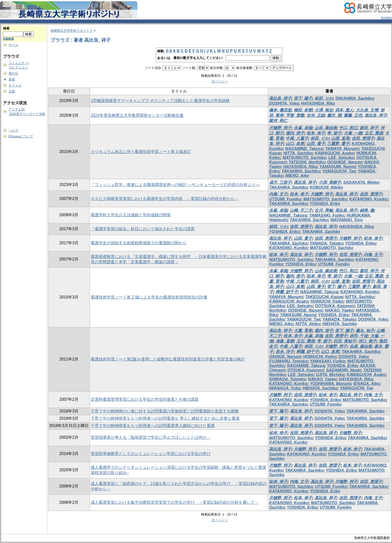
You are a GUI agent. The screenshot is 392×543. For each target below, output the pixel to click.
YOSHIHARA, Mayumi (330, 384)
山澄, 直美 (340, 138)
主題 (12, 91)
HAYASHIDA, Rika (318, 103)
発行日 (13, 73)
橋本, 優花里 (280, 110)
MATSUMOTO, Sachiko (304, 158)
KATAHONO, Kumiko (289, 503)
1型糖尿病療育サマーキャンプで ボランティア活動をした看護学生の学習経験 (160, 101)
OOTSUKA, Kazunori (335, 306)
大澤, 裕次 (324, 110)
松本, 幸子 (316, 133)
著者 (12, 79)
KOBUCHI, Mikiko (326, 187)
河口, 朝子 (367, 341)
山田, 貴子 (316, 144)
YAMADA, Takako (326, 243)
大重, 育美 (303, 331)
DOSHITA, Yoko (284, 103)
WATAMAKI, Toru (346, 220)
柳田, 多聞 (303, 110)
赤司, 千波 (359, 336)
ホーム (13, 45)
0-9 (169, 51)
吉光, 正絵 (316, 115)
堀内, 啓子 (295, 133)
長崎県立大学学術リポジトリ (72, 31)
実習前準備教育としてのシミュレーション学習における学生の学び (151, 454)
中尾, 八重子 (297, 138)
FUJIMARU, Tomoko (288, 361)
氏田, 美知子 (345, 341)
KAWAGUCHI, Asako (334, 153)
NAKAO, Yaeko (339, 310)
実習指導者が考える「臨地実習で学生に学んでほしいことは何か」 (151, 437)
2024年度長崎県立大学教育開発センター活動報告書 (137, 115)
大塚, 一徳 (353, 133)
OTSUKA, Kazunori (305, 370)
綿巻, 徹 (367, 210)
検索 (6, 28)
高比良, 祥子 (280, 98)
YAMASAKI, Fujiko (327, 215)
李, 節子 (334, 133)
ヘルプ (13, 130)
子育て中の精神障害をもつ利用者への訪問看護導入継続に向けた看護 (153, 426)
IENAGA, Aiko (366, 384)
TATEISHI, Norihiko (307, 162)
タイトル (15, 85)
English (387, 18)
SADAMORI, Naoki (344, 370)
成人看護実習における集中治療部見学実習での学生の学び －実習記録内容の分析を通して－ (175, 502)
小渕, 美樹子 (330, 182)
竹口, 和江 (348, 128)
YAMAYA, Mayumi (342, 149)
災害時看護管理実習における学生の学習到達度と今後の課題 (145, 399)
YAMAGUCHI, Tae (339, 171)
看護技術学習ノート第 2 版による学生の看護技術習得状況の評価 (149, 297)
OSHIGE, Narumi (285, 357)
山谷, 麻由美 (326, 128)
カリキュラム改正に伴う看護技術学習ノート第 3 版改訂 (141, 152)
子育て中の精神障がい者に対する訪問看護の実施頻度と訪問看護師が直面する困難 (165, 411)
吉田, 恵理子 (363, 138)
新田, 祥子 (369, 128)
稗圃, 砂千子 (287, 292)
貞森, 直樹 (285, 341)
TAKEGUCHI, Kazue (324, 297)
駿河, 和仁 (278, 121)
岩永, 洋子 (285, 352)
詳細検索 (8, 39)
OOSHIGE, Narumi (345, 162)
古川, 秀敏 (324, 210)
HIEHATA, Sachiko (340, 324)
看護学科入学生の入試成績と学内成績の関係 (131, 215)
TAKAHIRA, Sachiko (354, 98)
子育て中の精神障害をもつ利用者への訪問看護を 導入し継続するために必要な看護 (165, 418)
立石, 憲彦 (374, 133)
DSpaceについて (21, 136)
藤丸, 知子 (365, 331)
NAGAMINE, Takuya (304, 149)
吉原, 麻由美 (361, 346)
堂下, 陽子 (303, 98)
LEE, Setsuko (341, 158)
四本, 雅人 (344, 110)
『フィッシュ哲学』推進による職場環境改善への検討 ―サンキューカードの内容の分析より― (175, 185)
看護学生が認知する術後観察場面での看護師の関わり (139, 243)
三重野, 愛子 (338, 144)
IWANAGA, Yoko (285, 388)
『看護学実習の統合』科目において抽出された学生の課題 (143, 229)
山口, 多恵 (295, 144)
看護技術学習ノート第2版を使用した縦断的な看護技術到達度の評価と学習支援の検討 (168, 359)
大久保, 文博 (367, 110)
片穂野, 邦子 (280, 128)
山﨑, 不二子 (301, 210)
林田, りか (324, 98)
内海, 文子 (278, 194)
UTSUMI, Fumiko (285, 199)
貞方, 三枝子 (280, 182)
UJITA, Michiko (330, 375)
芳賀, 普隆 (295, 115)
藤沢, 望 (334, 115)
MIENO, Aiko (297, 176)
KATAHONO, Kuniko (368, 199)
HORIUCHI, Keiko (327, 301)
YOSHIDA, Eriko (325, 204)
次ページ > (220, 81)
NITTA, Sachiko (298, 153)
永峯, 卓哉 (303, 128)
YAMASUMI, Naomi (338, 167)
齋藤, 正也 (353, 115)
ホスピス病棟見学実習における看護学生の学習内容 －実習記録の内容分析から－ (165, 199)
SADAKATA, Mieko (361, 182)
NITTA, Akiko (308, 324)
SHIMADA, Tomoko (287, 379)
